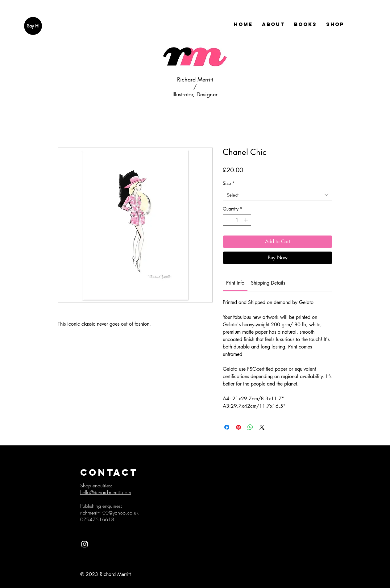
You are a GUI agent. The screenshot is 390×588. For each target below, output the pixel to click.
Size (229, 183)
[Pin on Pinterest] (239, 427)
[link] (235, 283)
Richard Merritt (195, 79)
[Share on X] (262, 427)
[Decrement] (228, 220)
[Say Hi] (33, 26)
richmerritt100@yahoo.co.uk (109, 513)
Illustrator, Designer (195, 94)
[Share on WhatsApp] (250, 427)
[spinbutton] (237, 220)
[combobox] (278, 195)
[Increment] (246, 220)
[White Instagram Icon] (85, 544)
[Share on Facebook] (227, 427)
